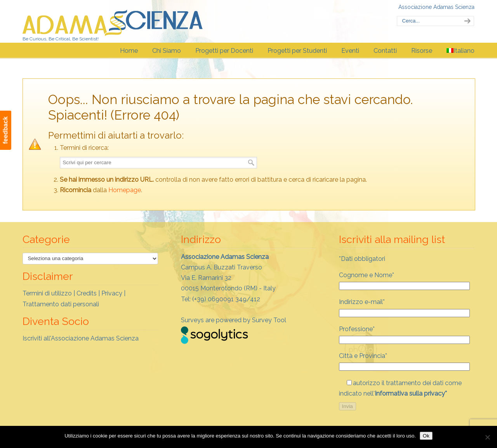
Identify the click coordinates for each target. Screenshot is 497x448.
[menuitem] (461, 51)
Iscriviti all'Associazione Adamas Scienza (81, 338)
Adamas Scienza (113, 21)
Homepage (125, 190)
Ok (426, 436)
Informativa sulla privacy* (411, 393)
